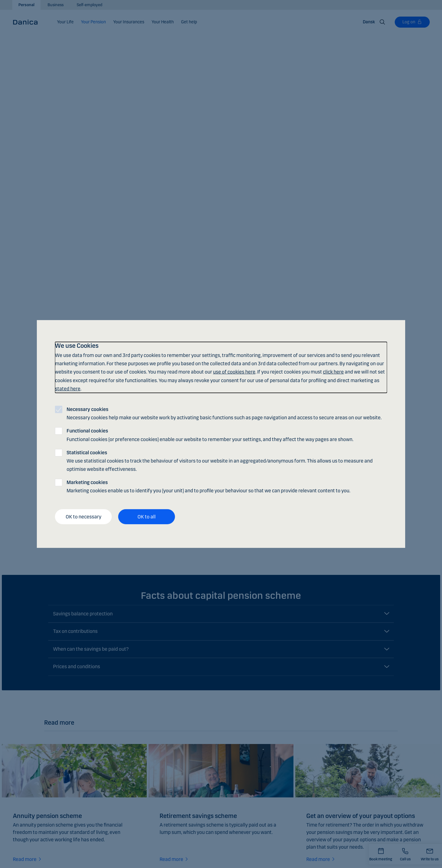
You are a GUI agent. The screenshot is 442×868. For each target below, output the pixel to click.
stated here (68, 389)
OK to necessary (83, 517)
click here (333, 372)
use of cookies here (234, 372)
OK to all (147, 517)
